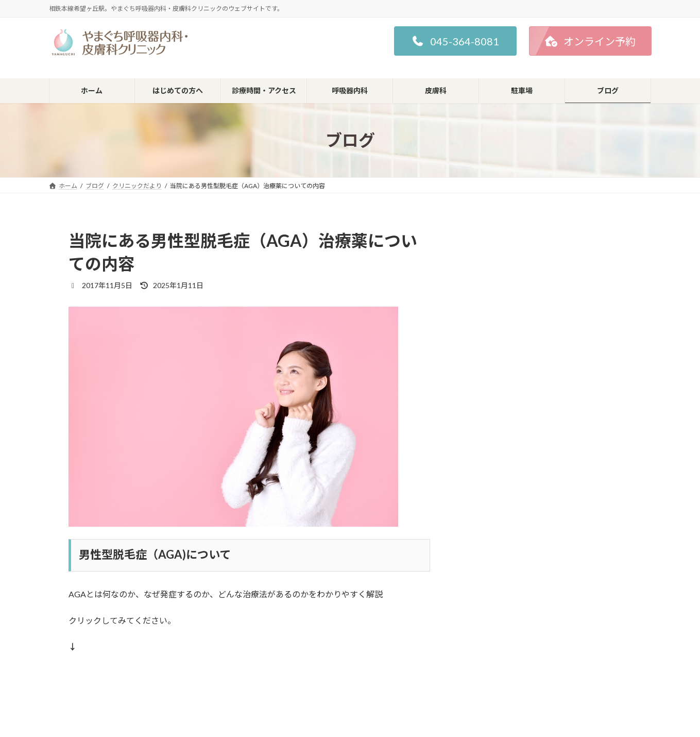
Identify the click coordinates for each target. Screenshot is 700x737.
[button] (455, 41)
